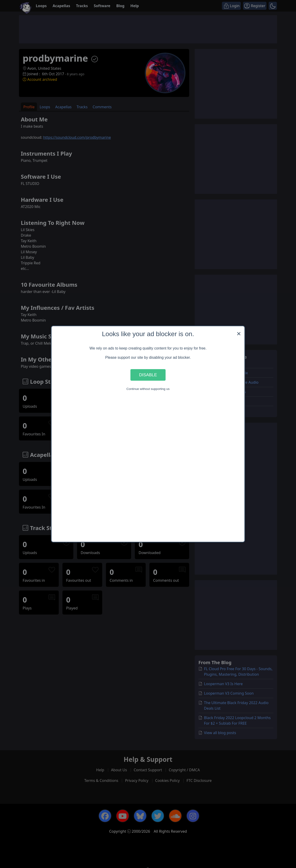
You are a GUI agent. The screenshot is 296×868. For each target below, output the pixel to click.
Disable (148, 375)
